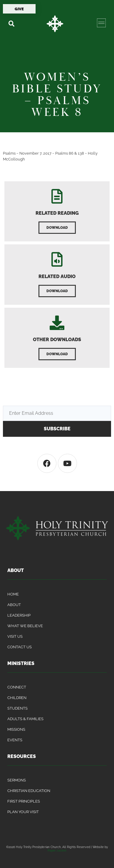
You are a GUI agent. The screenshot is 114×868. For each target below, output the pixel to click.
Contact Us (20, 647)
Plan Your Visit (23, 812)
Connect (17, 687)
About (14, 605)
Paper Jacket (57, 850)
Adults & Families (25, 719)
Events (15, 740)
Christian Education (29, 791)
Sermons (17, 780)
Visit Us (15, 636)
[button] (11, 24)
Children (17, 698)
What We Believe (25, 626)
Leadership (19, 615)
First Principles (24, 801)
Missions (16, 729)
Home (13, 594)
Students (17, 708)
